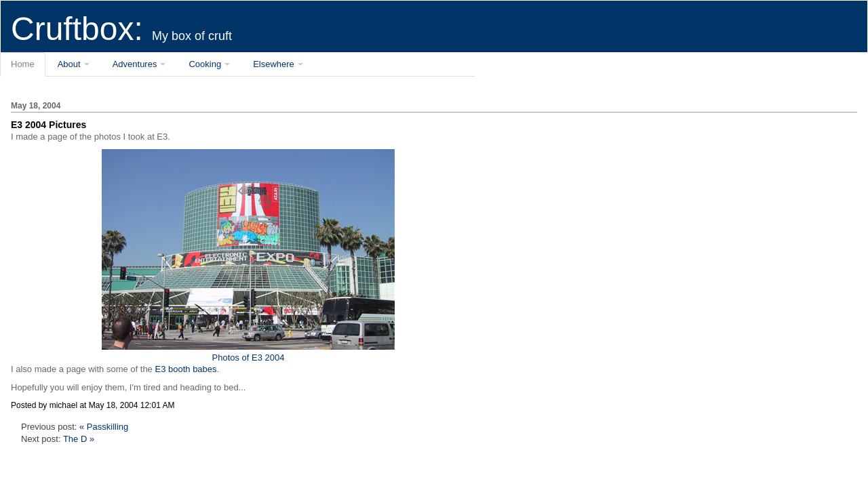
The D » (79, 439)
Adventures (135, 64)
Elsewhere (274, 64)
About (69, 64)
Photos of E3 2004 (248, 352)
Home (23, 64)
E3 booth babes (185, 369)
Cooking (205, 64)
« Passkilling (104, 427)
